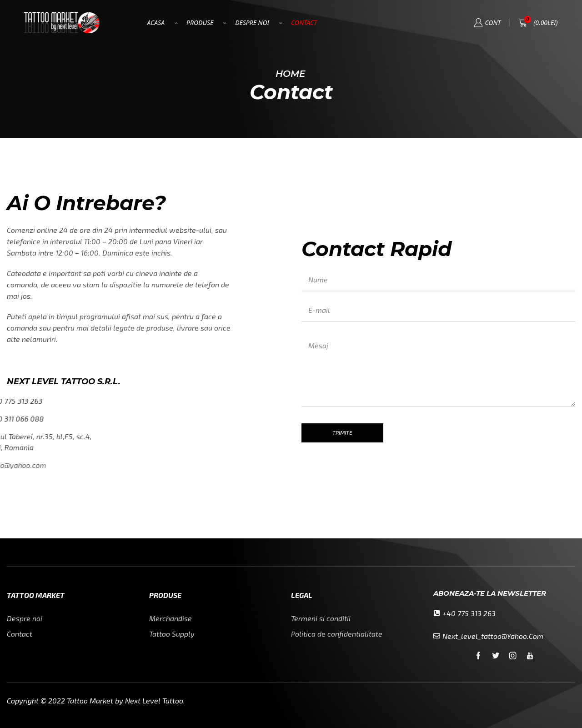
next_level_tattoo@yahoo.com (493, 636)
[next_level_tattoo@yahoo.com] (437, 636)
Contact (304, 23)
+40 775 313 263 (469, 613)
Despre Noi (252, 23)
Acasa (156, 23)
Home (290, 74)
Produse (200, 23)
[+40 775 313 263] (437, 613)
